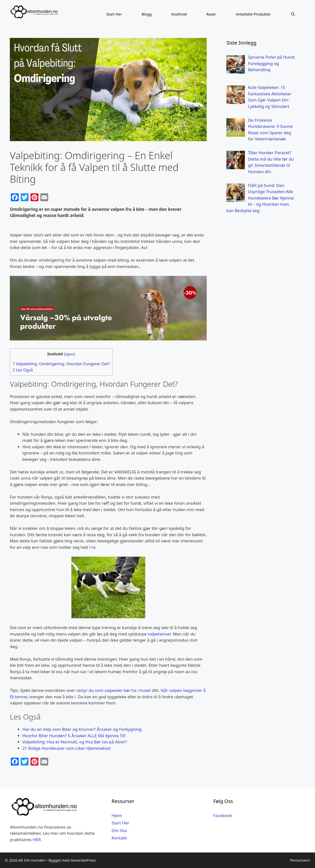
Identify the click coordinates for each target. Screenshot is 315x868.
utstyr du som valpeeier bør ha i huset (113, 690)
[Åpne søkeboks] (293, 14)
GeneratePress (83, 860)
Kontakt (119, 838)
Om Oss (119, 830)
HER (37, 840)
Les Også (23, 370)
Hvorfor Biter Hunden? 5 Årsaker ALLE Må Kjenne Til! (74, 736)
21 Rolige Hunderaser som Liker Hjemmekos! (67, 748)
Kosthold (179, 14)
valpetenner (159, 634)
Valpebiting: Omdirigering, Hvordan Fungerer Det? (61, 364)
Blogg (147, 14)
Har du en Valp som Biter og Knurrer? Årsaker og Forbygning (82, 729)
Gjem (69, 354)
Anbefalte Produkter (253, 14)
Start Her (114, 14)
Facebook (223, 815)
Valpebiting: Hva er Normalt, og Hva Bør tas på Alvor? (75, 742)
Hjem (117, 815)
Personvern (300, 860)
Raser (211, 14)
